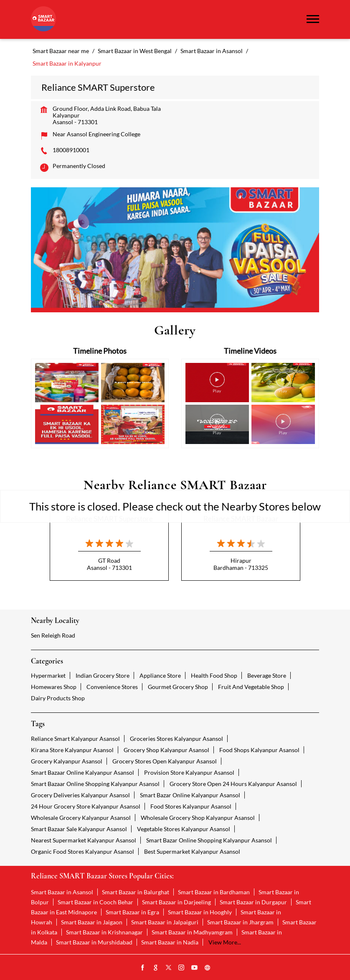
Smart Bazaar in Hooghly (200, 912)
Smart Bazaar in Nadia (170, 942)
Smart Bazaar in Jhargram (240, 922)
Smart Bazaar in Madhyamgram (192, 932)
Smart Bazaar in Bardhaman (214, 892)
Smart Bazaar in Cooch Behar (95, 902)
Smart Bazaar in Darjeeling (176, 902)
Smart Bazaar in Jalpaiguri (165, 922)
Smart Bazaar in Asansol (62, 892)
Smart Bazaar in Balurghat (136, 892)
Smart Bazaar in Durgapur (253, 902)
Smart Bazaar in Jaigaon (92, 922)
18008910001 (71, 150)
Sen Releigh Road (53, 635)
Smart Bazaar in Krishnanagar (104, 932)
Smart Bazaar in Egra (132, 912)
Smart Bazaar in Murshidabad (94, 942)
